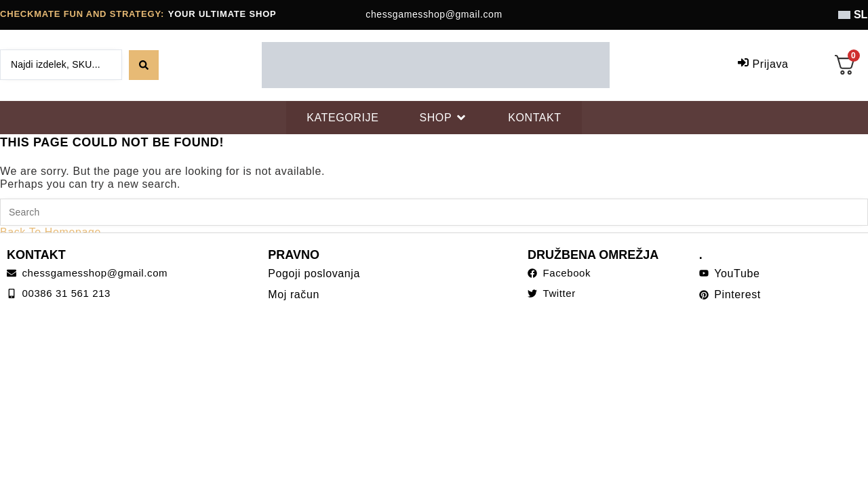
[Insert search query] (434, 212)
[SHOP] (443, 118)
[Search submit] (144, 65)
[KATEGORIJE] (342, 118)
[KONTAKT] (535, 118)
